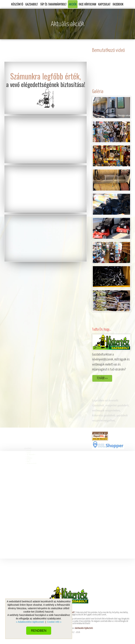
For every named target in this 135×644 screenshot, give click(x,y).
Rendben (39, 631)
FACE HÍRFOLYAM (87, 4)
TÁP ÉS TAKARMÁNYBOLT (53, 4)
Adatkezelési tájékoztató (84, 628)
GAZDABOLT (32, 4)
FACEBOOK (118, 4)
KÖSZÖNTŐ (17, 4)
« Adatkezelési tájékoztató (30, 622)
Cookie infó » (54, 622)
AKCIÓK (73, 4)
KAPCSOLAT (104, 4)
